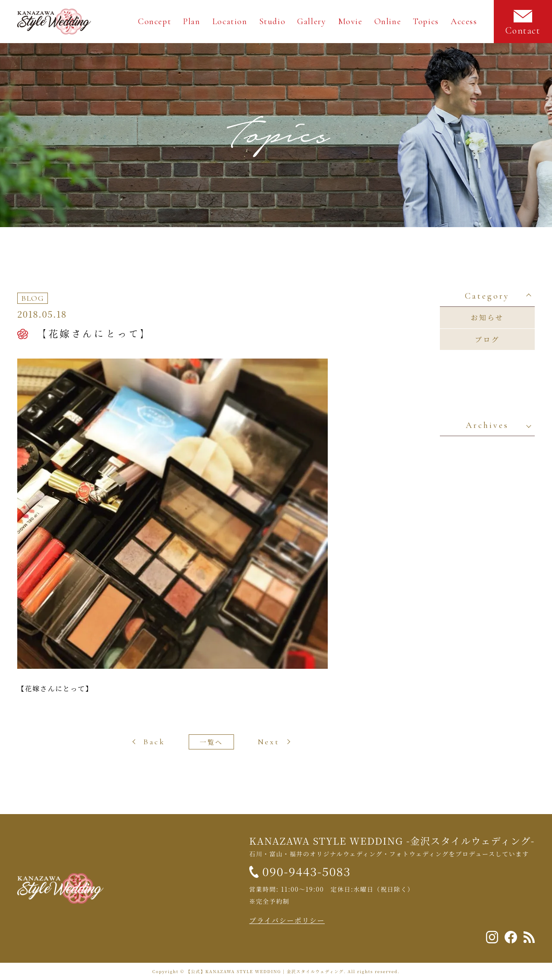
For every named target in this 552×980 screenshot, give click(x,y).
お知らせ (487, 317)
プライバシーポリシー (287, 920)
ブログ (487, 339)
